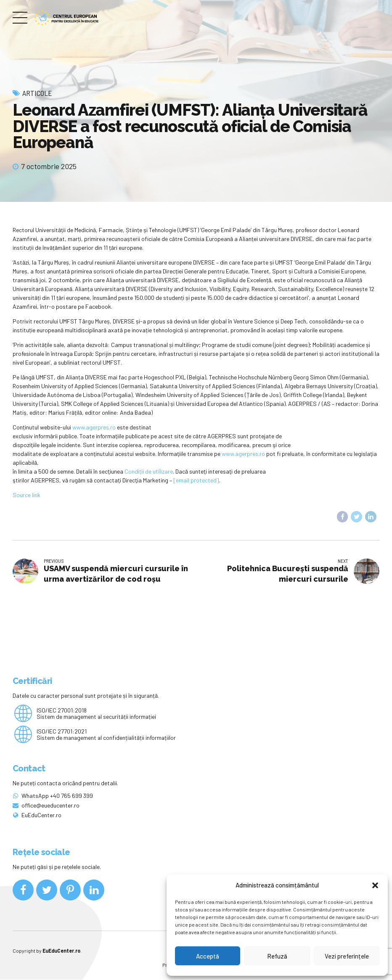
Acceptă (208, 956)
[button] (375, 885)
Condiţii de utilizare (149, 471)
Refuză (277, 956)
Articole (37, 93)
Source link (26, 495)
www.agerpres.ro (94, 427)
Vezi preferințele (347, 956)
